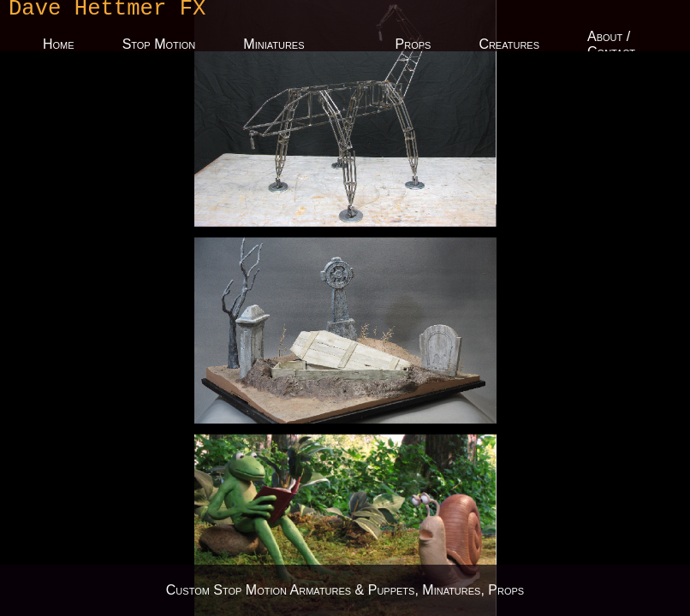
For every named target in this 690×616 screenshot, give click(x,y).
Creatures (509, 47)
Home (59, 47)
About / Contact (611, 47)
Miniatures (274, 47)
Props (413, 47)
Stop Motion (159, 47)
